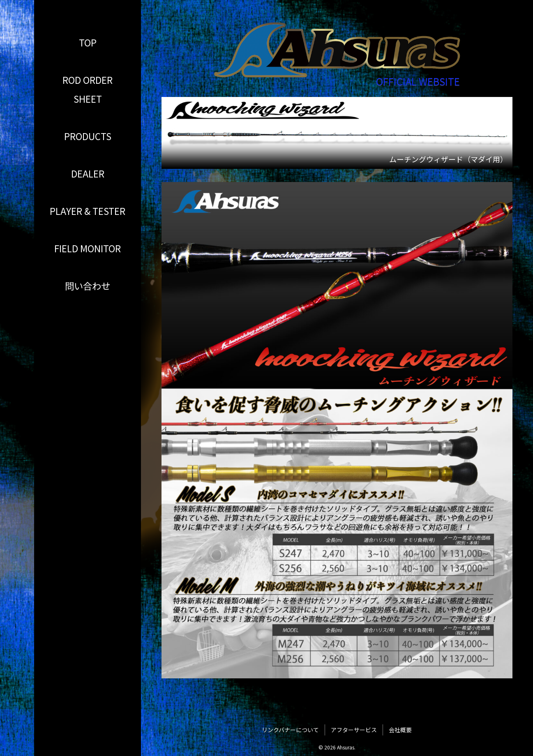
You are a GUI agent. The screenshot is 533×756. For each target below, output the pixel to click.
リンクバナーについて (290, 730)
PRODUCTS (88, 136)
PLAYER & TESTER (88, 211)
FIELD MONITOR (88, 248)
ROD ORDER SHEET (88, 89)
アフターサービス (354, 730)
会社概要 (400, 730)
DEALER (88, 173)
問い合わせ (88, 286)
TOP (88, 42)
